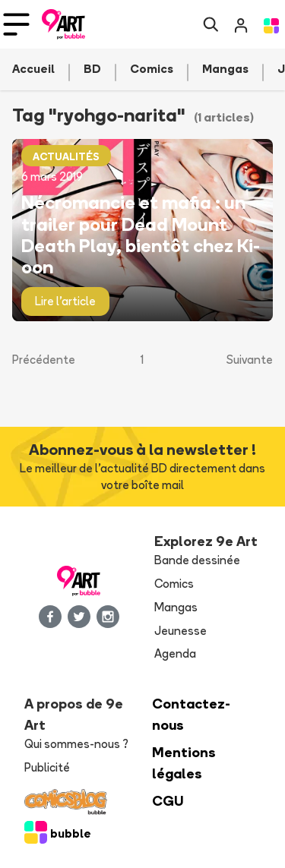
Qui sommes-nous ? (76, 744)
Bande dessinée (197, 560)
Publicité (47, 767)
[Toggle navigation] (16, 24)
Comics (174, 584)
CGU (168, 801)
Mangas (176, 607)
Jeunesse (180, 631)
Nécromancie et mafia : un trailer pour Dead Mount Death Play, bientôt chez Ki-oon (141, 234)
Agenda (175, 653)
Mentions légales (184, 763)
